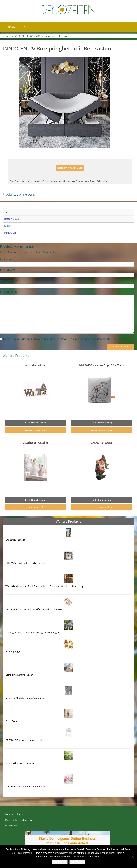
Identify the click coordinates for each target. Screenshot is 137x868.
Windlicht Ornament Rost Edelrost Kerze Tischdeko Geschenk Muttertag (44, 586)
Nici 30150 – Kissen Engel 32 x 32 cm (102, 365)
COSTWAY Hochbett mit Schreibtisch (25, 563)
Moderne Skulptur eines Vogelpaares (25, 698)
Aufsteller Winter (36, 365)
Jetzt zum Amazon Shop (70, 168)
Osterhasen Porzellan (36, 443)
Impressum (12, 825)
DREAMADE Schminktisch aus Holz (24, 740)
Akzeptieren (60, 862)
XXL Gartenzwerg (102, 443)
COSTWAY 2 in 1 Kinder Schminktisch (25, 787)
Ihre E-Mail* (7, 270)
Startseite (7, 36)
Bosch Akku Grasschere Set (20, 763)
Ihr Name (6, 259)
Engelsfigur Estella (15, 540)
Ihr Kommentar (9, 292)
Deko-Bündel (12, 721)
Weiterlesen (77, 862)
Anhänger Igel (13, 652)
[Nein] (132, 856)
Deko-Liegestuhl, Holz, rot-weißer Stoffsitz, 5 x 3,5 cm (34, 609)
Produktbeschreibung (36, 423)
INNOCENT (19, 36)
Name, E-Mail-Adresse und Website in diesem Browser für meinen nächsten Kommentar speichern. (64, 339)
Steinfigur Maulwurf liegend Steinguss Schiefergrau (33, 633)
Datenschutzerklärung (19, 820)
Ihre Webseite (8, 281)
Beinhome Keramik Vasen (19, 675)
